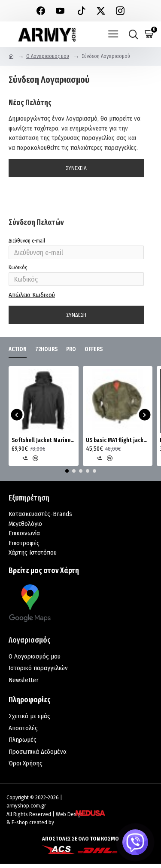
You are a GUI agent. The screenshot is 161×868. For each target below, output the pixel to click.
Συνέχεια (76, 168)
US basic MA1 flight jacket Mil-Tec (118, 440)
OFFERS (94, 349)
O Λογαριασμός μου (48, 56)
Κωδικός (18, 267)
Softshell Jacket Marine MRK (44, 440)
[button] (17, 415)
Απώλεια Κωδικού (32, 295)
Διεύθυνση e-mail (27, 241)
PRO (71, 349)
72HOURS (46, 349)
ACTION (18, 349)
